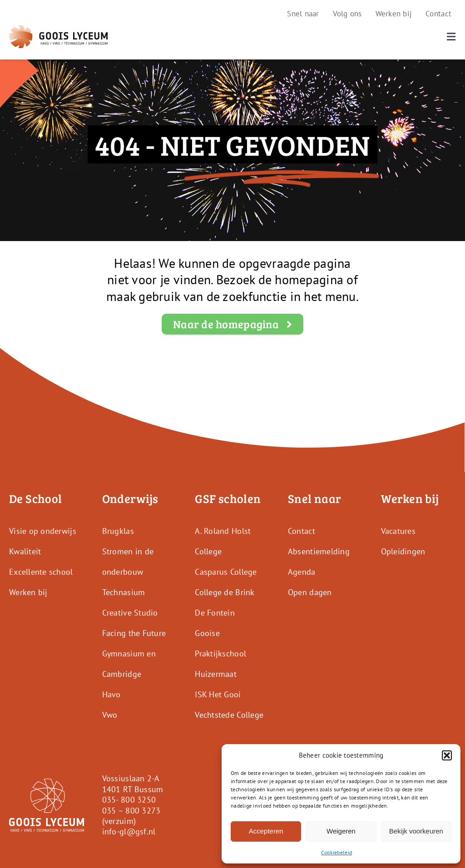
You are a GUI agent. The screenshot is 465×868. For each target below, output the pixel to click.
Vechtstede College (229, 715)
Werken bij (28, 592)
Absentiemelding (319, 551)
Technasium (124, 592)
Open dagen (310, 592)
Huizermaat (216, 674)
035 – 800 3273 (131, 811)
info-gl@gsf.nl (129, 831)
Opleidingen (403, 551)
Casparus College (226, 572)
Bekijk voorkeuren (416, 831)
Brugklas (118, 531)
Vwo (110, 715)
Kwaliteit (25, 551)
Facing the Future (134, 633)
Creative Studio (130, 613)
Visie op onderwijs (43, 531)
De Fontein (215, 613)
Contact (302, 531)
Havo (111, 694)
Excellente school (41, 572)
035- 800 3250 (129, 800)
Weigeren (341, 831)
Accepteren (266, 831)
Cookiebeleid (336, 852)
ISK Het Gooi (218, 694)
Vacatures (398, 531)
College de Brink (225, 592)
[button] (447, 755)
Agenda (302, 572)
